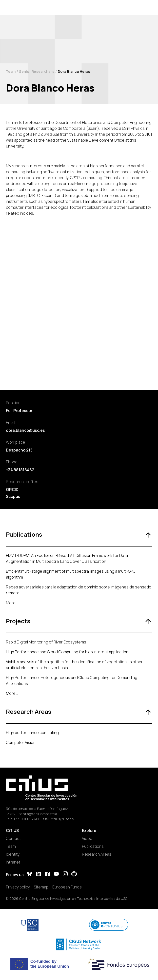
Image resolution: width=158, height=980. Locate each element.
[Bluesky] (30, 875)
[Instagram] (65, 875)
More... (12, 603)
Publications (93, 846)
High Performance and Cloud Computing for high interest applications (68, 652)
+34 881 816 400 (27, 819)
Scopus (13, 496)
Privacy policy (18, 887)
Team (11, 71)
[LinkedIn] (39, 875)
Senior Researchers (37, 71)
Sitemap (41, 887)
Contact (13, 838)
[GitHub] (74, 875)
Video (87, 838)
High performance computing (32, 733)
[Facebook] (47, 875)
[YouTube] (56, 875)
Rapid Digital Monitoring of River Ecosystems (46, 642)
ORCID (12, 490)
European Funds (67, 887)
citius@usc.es (62, 819)
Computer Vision (21, 742)
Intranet (13, 862)
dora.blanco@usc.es (25, 430)
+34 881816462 (20, 470)
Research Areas (97, 854)
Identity (13, 854)
